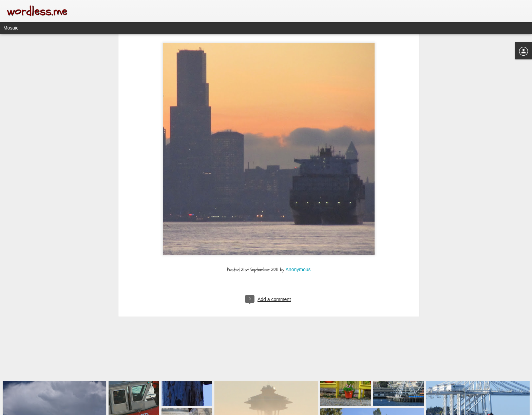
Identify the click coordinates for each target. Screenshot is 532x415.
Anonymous (298, 213)
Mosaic (11, 28)
